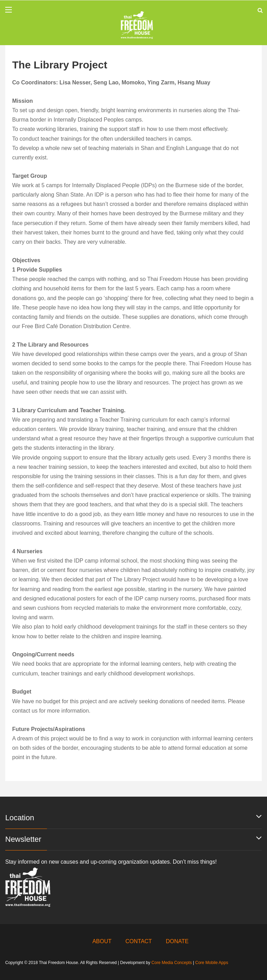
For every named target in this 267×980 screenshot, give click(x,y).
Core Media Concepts (172, 963)
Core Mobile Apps (212, 963)
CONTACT (139, 941)
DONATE (177, 941)
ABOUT (102, 941)
